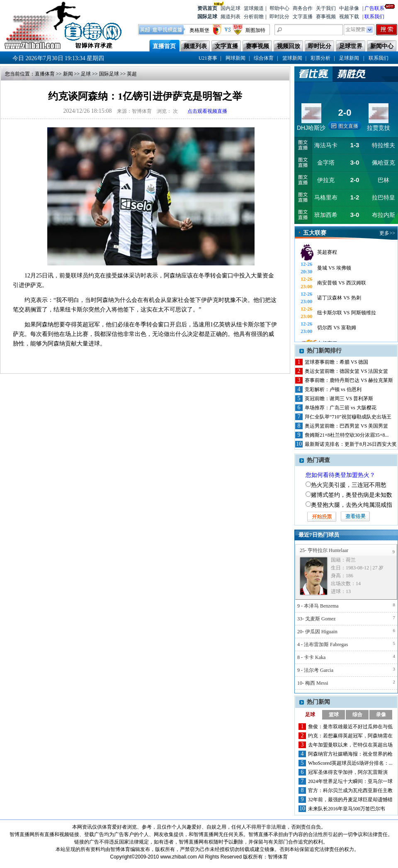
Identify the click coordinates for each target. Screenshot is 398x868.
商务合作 (303, 8)
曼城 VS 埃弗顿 (334, 268)
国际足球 (207, 17)
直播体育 (45, 74)
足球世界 (351, 46)
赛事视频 (326, 17)
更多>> (387, 233)
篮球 (334, 715)
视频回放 (289, 46)
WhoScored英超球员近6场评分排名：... (350, 763)
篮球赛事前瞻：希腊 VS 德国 (336, 362)
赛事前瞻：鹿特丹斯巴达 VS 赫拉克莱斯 (349, 380)
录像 (381, 715)
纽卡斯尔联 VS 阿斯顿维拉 (346, 313)
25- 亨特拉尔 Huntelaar (324, 550)
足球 (86, 74)
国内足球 (231, 8)
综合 (357, 715)
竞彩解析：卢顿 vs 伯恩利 (333, 389)
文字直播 (303, 17)
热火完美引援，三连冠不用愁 (349, 485)
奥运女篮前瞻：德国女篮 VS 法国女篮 (346, 371)
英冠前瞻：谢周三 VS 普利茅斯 (339, 399)
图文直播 (348, 126)
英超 (132, 74)
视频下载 (349, 17)
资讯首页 (207, 8)
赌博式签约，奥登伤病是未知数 (352, 495)
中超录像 (349, 8)
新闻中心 (382, 46)
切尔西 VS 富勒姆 (336, 328)
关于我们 (326, 8)
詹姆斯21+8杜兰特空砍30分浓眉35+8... (347, 435)
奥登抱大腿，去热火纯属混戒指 (352, 505)
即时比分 (279, 17)
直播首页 (164, 46)
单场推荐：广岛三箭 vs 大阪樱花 (341, 408)
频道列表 (231, 17)
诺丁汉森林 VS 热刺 (339, 298)
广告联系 (374, 8)
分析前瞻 (254, 17)
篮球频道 (254, 8)
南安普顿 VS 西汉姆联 (341, 283)
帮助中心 (279, 8)
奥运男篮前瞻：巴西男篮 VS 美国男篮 (346, 426)
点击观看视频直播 (207, 111)
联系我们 (374, 17)
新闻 (68, 74)
